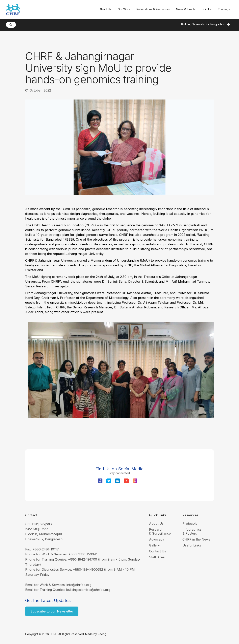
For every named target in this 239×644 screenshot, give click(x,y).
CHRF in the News (196, 539)
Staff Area (157, 557)
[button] (105, 9)
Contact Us (158, 551)
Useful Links (192, 545)
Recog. (102, 634)
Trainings (224, 9)
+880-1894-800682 (88, 569)
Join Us (207, 9)
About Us (156, 523)
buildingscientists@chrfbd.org (88, 590)
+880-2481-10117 (46, 549)
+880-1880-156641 (83, 554)
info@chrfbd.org (79, 585)
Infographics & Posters (192, 531)
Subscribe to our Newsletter (52, 611)
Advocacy (157, 539)
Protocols (190, 523)
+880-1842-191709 (83, 559)
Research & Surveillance (160, 531)
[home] (51, 9)
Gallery (154, 545)
